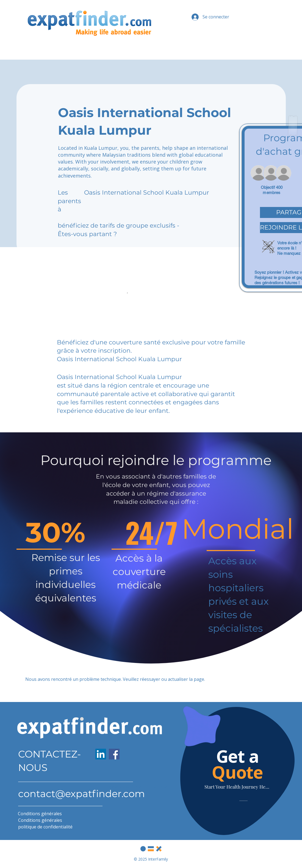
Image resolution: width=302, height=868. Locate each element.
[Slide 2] (245, 825)
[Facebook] (114, 754)
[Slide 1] (241, 826)
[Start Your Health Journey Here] (237, 787)
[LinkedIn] (101, 754)
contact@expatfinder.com (81, 794)
